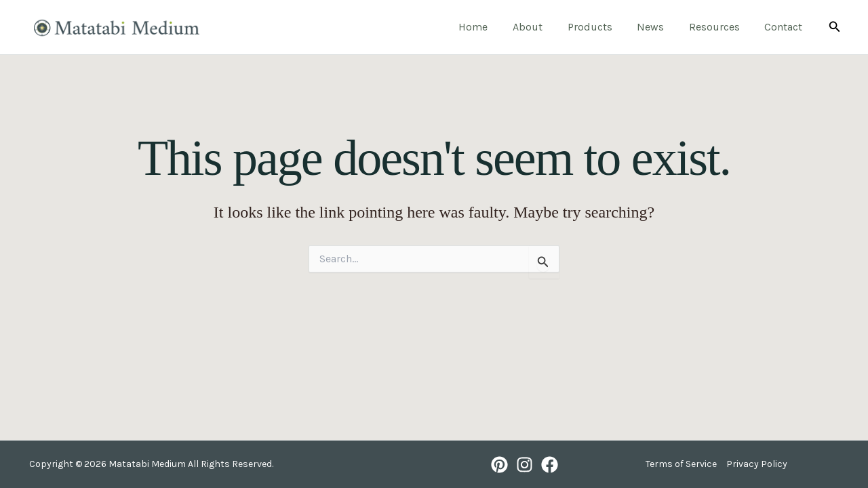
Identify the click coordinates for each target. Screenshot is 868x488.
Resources (719, 27)
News (658, 27)
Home (491, 27)
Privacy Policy (757, 464)
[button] (835, 27)
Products (601, 27)
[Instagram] (525, 465)
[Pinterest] (499, 465)
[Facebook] (550, 465)
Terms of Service (681, 464)
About (542, 27)
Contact (785, 27)
